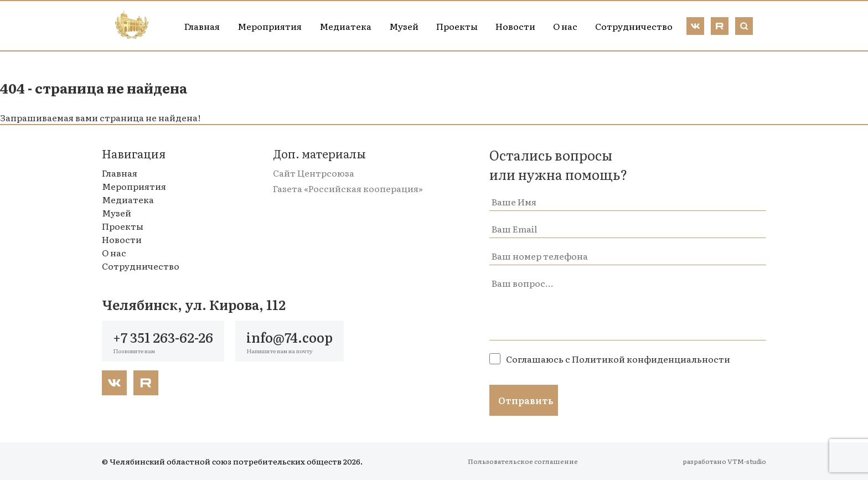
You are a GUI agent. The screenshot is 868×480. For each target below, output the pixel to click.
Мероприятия (270, 26)
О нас (565, 26)
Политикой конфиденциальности (651, 359)
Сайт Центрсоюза (314, 173)
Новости (515, 26)
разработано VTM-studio (724, 461)
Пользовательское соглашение (523, 461)
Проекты (457, 26)
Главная (202, 26)
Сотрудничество (634, 26)
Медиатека (345, 26)
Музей (404, 26)
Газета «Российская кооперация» (348, 188)
